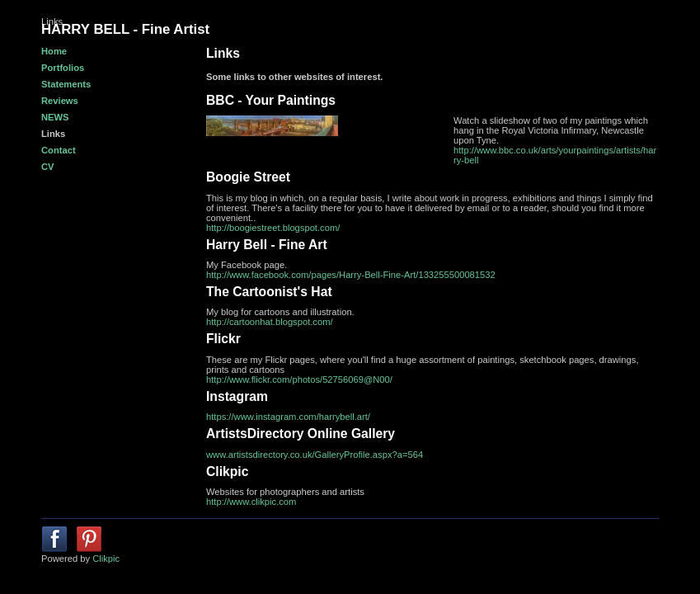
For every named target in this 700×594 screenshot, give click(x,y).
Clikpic (227, 471)
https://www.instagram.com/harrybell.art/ (288, 417)
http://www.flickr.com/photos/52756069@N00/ (299, 379)
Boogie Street (248, 177)
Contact (59, 150)
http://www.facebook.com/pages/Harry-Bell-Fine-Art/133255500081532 (351, 275)
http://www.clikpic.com (251, 502)
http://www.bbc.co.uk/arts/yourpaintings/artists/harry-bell (555, 155)
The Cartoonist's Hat (269, 292)
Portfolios (63, 68)
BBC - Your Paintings (271, 100)
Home (54, 51)
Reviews (60, 101)
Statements (66, 84)
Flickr (223, 339)
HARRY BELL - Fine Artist (125, 29)
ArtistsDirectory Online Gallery (301, 434)
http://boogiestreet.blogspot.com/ (273, 228)
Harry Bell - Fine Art (267, 245)
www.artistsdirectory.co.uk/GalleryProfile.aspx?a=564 (315, 455)
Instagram (237, 396)
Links (53, 134)
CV (48, 167)
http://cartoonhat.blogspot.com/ (270, 322)
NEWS (55, 117)
